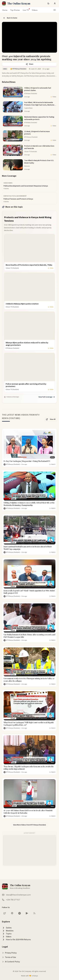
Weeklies (8, 931)
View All (51, 419)
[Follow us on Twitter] (5, 913)
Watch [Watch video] (52, 464)
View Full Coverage (47, 397)
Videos (35, 10)
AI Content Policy (11, 962)
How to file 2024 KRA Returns (16, 940)
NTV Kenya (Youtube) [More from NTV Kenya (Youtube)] (13, 464)
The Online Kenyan (19, 3)
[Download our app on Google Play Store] (27, 913)
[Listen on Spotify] (20, 913)
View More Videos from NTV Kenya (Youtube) (29, 825)
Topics (7, 934)
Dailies (7, 928)
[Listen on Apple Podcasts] (12, 913)
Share (29, 64)
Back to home (10, 18)
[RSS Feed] (34, 913)
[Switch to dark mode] (48, 3)
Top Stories (15, 10)
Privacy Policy (9, 953)
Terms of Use (9, 957)
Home (5, 10)
